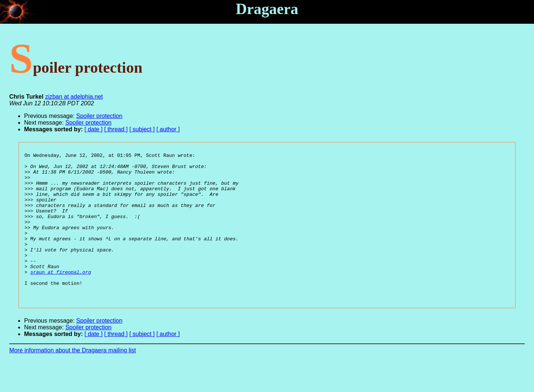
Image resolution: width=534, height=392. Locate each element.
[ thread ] (116, 129)
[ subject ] (142, 129)
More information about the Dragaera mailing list (73, 379)
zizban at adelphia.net (74, 97)
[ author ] (168, 129)
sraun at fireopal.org (61, 296)
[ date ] (94, 129)
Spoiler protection (100, 116)
